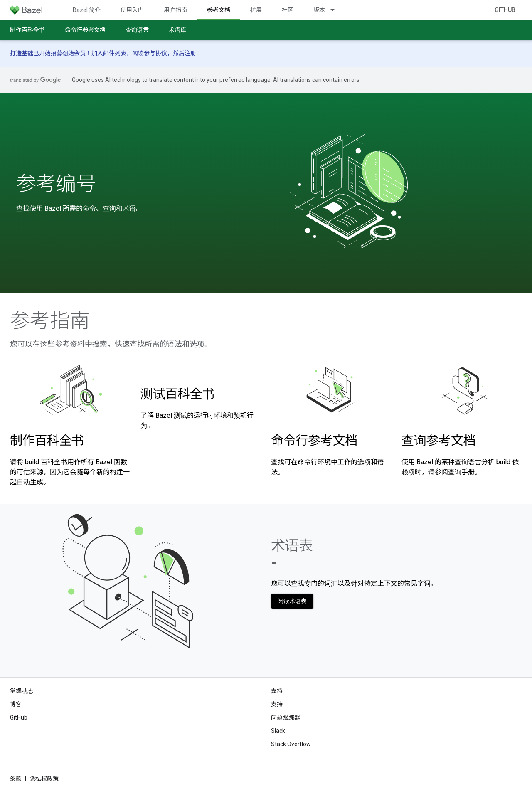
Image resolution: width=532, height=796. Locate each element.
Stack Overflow (291, 744)
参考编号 (56, 184)
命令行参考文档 (85, 30)
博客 (16, 704)
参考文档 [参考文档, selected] (219, 10)
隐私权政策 (44, 779)
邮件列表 (115, 53)
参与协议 (155, 53)
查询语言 (137, 30)
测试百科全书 (177, 394)
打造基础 (22, 53)
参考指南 (50, 321)
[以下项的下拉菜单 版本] (336, 10)
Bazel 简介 (87, 10)
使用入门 (132, 10)
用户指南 (175, 10)
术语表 (292, 554)
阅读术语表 (292, 601)
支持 (277, 704)
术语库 (177, 30)
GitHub (505, 10)
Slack (278, 731)
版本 (319, 10)
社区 (288, 10)
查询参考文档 (438, 440)
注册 (190, 53)
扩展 (256, 10)
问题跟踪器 (286, 717)
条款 (16, 779)
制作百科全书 (27, 30)
